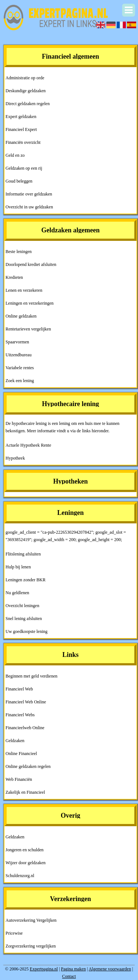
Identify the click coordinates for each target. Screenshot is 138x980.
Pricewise (14, 933)
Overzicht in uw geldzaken (29, 207)
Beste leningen (19, 252)
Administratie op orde (25, 78)
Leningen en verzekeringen (30, 303)
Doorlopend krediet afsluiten (31, 264)
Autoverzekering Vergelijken (31, 920)
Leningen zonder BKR (26, 580)
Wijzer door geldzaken (26, 863)
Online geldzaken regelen (28, 766)
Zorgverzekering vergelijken (31, 946)
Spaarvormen (17, 342)
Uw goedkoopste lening (26, 631)
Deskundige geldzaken (26, 91)
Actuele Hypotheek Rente (28, 445)
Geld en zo (15, 155)
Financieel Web (19, 689)
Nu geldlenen (17, 593)
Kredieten (14, 277)
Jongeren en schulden (24, 850)
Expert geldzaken (21, 117)
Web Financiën (19, 779)
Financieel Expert (21, 129)
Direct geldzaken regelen (28, 104)
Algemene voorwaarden (110, 969)
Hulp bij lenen (18, 567)
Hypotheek (15, 458)
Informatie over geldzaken (29, 194)
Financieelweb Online (25, 728)
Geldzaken (15, 741)
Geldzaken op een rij (24, 168)
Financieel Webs (20, 715)
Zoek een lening (20, 381)
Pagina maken (74, 969)
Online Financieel (21, 754)
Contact (69, 976)
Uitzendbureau (19, 355)
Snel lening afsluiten (24, 619)
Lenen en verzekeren (24, 290)
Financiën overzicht (23, 142)
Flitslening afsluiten (23, 554)
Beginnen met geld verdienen (31, 676)
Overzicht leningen (22, 606)
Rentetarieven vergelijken (28, 329)
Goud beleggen (19, 181)
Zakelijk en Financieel (25, 792)
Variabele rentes (20, 368)
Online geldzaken (21, 316)
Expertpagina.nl (44, 969)
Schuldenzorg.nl (20, 876)
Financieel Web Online (26, 702)
